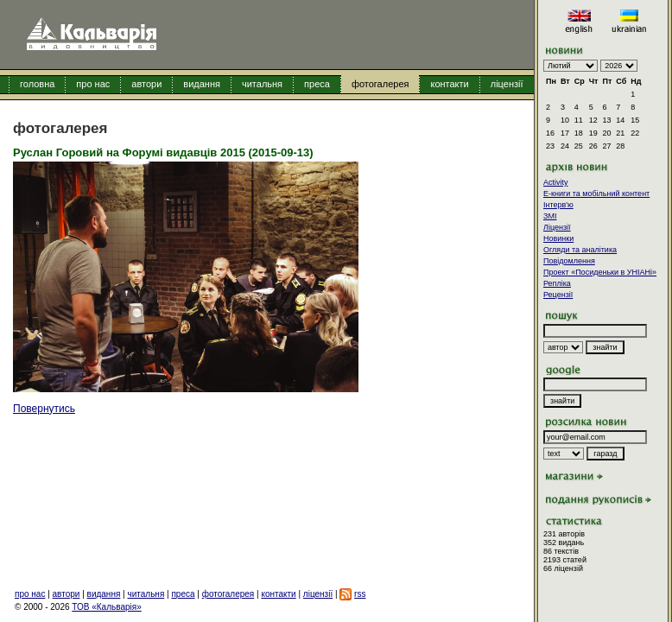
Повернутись (44, 409)
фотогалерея (380, 84)
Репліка (557, 283)
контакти (449, 84)
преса (317, 84)
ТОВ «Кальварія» (106, 607)
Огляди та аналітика (580, 250)
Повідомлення (569, 261)
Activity (556, 182)
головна (37, 84)
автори (146, 84)
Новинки (558, 238)
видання (202, 84)
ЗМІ (550, 216)
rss (360, 594)
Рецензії (558, 295)
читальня (262, 84)
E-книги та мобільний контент (596, 194)
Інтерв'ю (558, 205)
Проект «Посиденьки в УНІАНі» (600, 272)
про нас (93, 84)
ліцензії (507, 84)
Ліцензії (557, 227)
